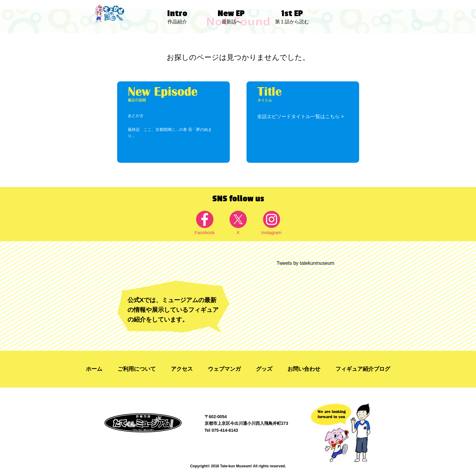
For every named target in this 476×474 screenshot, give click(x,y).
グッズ (264, 369)
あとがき (136, 116)
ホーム (94, 369)
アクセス (182, 369)
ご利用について (137, 369)
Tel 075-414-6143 (221, 430)
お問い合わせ (304, 369)
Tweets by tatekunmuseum (305, 263)
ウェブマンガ (224, 369)
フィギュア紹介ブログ (363, 369)
